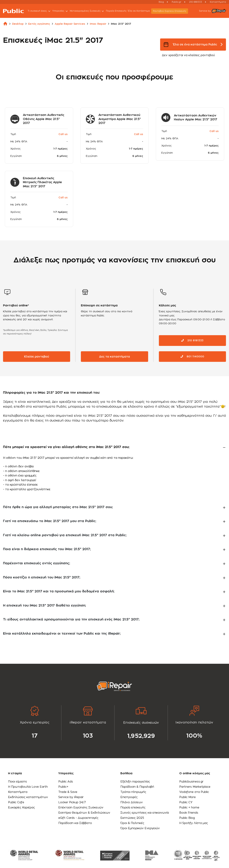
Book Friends (188, 812)
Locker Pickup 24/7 (72, 802)
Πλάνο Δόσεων (131, 802)
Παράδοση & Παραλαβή (137, 786)
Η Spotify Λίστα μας (193, 823)
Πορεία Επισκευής (117, 11)
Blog (161, 2)
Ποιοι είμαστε (18, 781)
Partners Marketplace (194, 786)
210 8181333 (196, 2)
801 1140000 (192, 356)
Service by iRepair (71, 797)
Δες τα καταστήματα (114, 356)
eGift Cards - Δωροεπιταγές (78, 818)
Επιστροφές (129, 797)
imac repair (98, 24)
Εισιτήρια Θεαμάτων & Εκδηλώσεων (84, 812)
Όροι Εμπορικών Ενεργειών (140, 828)
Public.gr (176, 2)
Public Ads (65, 781)
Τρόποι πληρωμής (133, 792)
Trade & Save (68, 792)
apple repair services (70, 24)
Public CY (185, 802)
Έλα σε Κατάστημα (140, 11)
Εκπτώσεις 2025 (132, 818)
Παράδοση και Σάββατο (75, 823)
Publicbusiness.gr (191, 781)
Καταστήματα (218, 2)
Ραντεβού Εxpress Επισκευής (171, 11)
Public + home (189, 807)
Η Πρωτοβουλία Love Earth (28, 786)
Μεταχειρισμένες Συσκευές (88, 11)
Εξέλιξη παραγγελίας (135, 781)
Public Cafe (16, 802)
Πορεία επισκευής (133, 807)
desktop (18, 24)
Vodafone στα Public (194, 792)
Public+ (63, 786)
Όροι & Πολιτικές (132, 823)
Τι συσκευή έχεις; (41, 11)
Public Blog (186, 818)
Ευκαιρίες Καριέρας (22, 807)
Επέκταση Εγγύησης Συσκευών (81, 807)
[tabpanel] (35, 722)
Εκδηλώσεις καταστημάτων (28, 797)
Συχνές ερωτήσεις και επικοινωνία (145, 812)
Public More (187, 797)
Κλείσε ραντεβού (37, 356)
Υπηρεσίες (62, 11)
